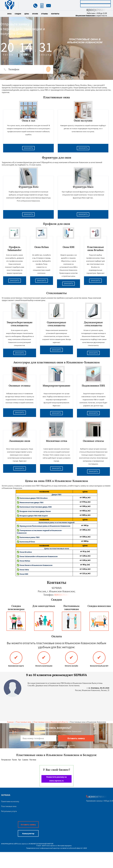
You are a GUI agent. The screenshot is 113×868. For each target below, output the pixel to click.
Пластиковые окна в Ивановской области (51, 722)
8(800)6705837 (97, 10)
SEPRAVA (6, 795)
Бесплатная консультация (95, 5)
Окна (9, 14)
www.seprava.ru (23, 844)
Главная (10, 722)
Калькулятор (96, 2)
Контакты (55, 14)
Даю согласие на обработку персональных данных (57, 745)
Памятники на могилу (10, 801)
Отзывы (45, 14)
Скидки (18, 14)
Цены (27, 14)
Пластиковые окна (24, 722)
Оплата (35, 14)
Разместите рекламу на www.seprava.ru (56, 779)
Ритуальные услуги (9, 811)
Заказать (29, 148)
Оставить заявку (28, 824)
